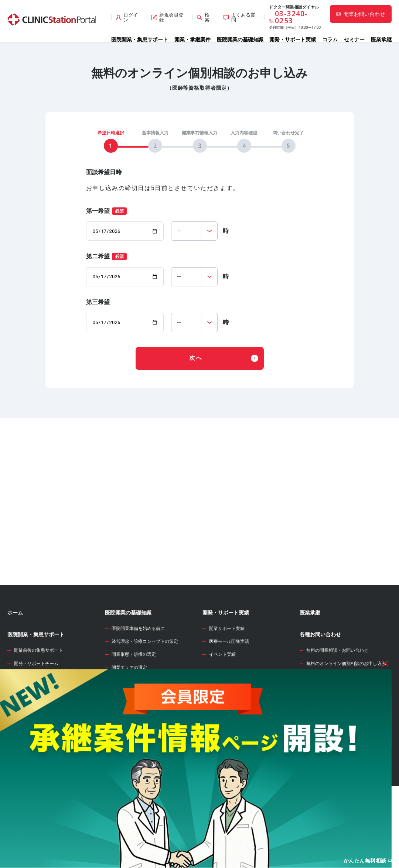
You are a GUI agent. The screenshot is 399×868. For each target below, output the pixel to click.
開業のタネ (215, 760)
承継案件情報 (23, 753)
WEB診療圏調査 (221, 717)
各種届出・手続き (129, 799)
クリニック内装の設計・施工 (140, 773)
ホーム (15, 654)
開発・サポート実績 (293, 39)
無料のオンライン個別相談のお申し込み (346, 705)
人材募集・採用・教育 (134, 786)
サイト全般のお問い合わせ (333, 717)
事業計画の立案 (127, 747)
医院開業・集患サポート (140, 39)
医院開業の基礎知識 (240, 39)
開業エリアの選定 (129, 709)
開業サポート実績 (227, 669)
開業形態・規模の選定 (134, 695)
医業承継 (381, 39)
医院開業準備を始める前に (138, 669)
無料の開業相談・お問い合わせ (337, 691)
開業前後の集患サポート (38, 691)
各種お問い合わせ (320, 675)
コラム (330, 39)
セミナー (354, 39)
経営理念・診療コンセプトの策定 (145, 682)
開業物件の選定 (127, 734)
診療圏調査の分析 (129, 721)
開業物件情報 (23, 726)
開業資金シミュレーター (231, 738)
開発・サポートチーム (36, 705)
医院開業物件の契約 (132, 760)
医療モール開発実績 (229, 682)
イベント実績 (222, 695)
